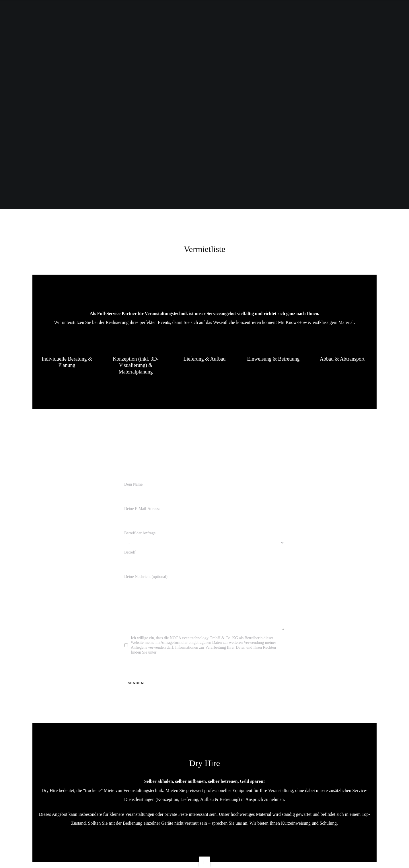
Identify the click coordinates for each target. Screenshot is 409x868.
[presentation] (168, 672)
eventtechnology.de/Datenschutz (183, 658)
